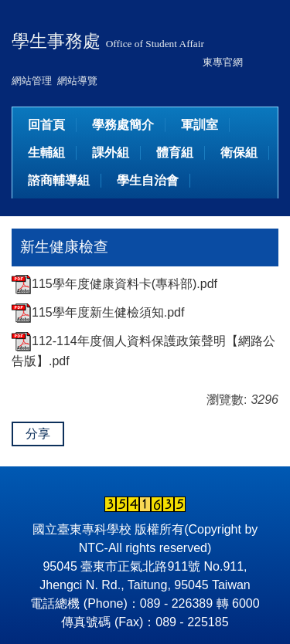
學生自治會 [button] (148, 180)
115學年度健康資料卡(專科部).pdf (114, 284)
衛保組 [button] (239, 153)
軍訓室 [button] (200, 125)
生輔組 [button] (46, 153)
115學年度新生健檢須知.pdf (98, 312)
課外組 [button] (111, 153)
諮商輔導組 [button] (59, 180)
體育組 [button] (175, 153)
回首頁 (46, 125)
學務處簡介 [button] (123, 125)
